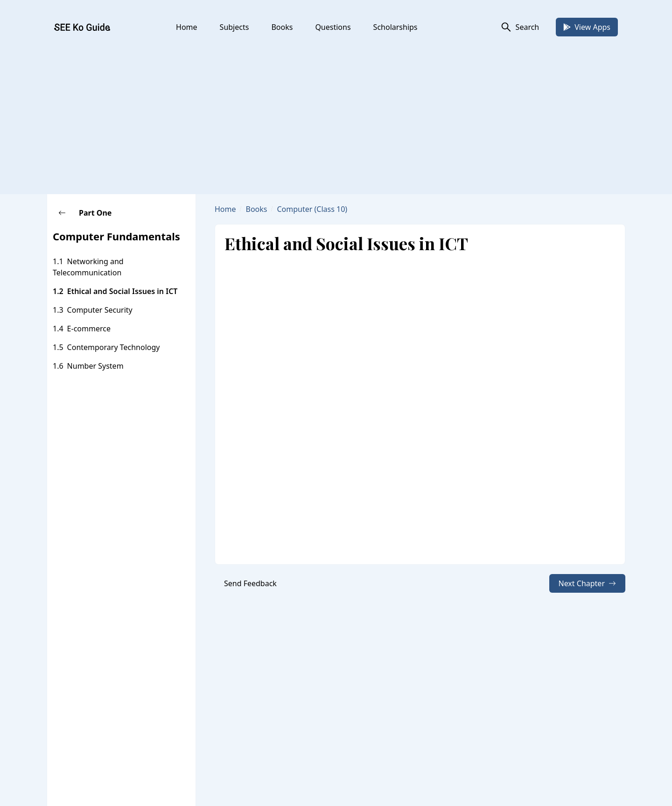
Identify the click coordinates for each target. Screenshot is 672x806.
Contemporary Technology (114, 347)
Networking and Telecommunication (88, 267)
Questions (333, 27)
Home (187, 27)
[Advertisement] (336, 115)
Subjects (234, 27)
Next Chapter (588, 583)
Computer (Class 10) (312, 209)
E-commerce (89, 329)
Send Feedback (250, 583)
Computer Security (100, 310)
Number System (95, 366)
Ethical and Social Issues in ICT (122, 291)
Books (282, 27)
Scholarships (395, 27)
